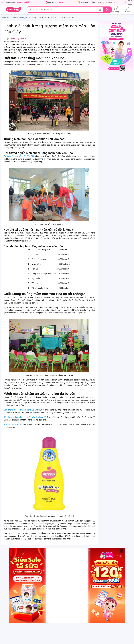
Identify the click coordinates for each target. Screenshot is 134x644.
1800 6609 (21, 2)
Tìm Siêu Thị (55, 2)
